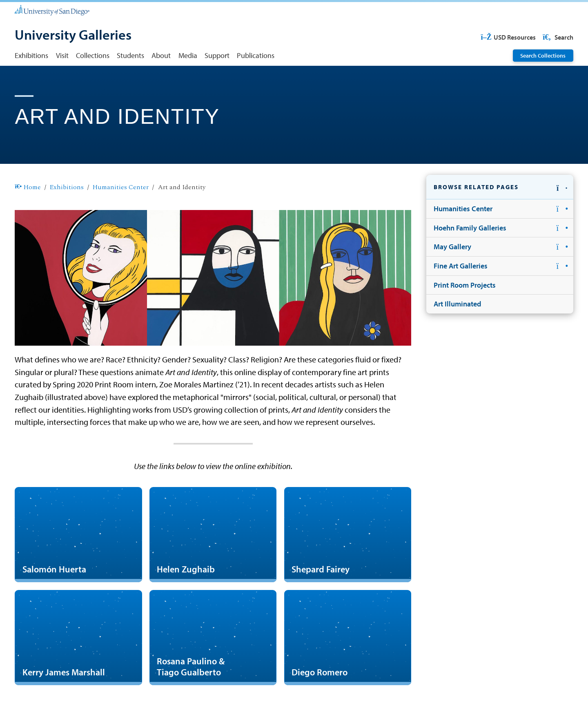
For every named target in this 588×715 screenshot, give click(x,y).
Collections (93, 55)
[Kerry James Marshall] (78, 638)
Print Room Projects (465, 285)
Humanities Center (121, 188)
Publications (256, 55)
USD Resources (508, 37)
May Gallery (452, 246)
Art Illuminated (457, 304)
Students (130, 55)
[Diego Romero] (348, 638)
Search (557, 37)
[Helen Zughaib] (213, 535)
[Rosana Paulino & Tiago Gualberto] (213, 638)
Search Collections (543, 56)
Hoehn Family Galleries (470, 228)
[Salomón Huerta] (78, 535)
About (161, 55)
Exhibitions (31, 55)
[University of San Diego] (52, 10)
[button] (500, 187)
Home (28, 188)
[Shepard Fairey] (348, 535)
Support (217, 55)
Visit (62, 55)
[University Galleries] (73, 36)
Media (188, 55)
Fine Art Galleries (461, 266)
